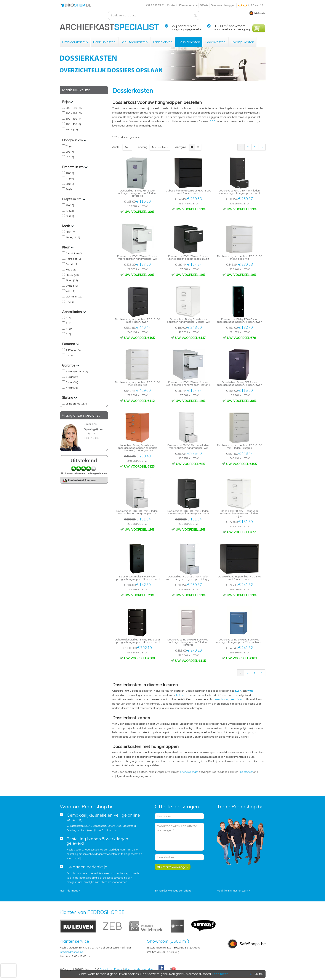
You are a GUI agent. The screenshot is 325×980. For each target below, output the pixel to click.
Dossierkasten (189, 42)
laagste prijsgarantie (187, 29)
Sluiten (256, 974)
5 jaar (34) (72, 382)
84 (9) (69, 189)
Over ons (216, 5)
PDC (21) (71, 232)
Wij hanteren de (184, 26)
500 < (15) (72, 129)
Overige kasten (242, 42)
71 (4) (69, 146)
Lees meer (220, 974)
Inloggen (230, 5)
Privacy (118, 969)
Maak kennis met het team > (234, 891)
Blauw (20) (72, 275)
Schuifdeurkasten (134, 42)
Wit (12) (70, 291)
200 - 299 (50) (74, 113)
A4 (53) (70, 355)
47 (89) (70, 178)
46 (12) (70, 173)
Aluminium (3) (74, 253)
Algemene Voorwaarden (138, 969)
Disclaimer (106, 969)
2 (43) (69, 318)
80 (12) (70, 184)
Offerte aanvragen (173, 867)
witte (250, 691)
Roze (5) (71, 269)
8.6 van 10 (250, 5)
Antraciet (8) (73, 259)
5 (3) (68, 334)
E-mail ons (90, 424)
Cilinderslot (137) (76, 404)
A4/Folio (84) (73, 350)
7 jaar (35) (72, 388)
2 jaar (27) (72, 377)
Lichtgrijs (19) (74, 296)
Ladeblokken (163, 42)
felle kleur (182, 695)
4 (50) (69, 329)
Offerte (204, 5)
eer (251, 772)
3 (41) (69, 323)
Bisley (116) (73, 237)
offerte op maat (189, 772)
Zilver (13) (72, 280)
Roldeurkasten (104, 42)
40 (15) (70, 205)
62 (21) (70, 216)
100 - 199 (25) (74, 108)
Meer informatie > (70, 891)
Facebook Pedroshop (161, 968)
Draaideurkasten (75, 42)
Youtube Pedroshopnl (173, 969)
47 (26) (70, 211)
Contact (172, 5)
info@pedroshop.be (71, 952)
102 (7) (70, 152)
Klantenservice (188, 5)
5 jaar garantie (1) (77, 371)
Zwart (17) (72, 264)
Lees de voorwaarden (115, 882)
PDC (213, 121)
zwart (238, 691)
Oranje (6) (72, 286)
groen (216, 699)
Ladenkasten (215, 42)
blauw (225, 699)
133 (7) (70, 157)
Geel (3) (70, 302)
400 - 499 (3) (73, 124)
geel (232, 699)
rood (241, 699)
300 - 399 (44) (74, 119)
